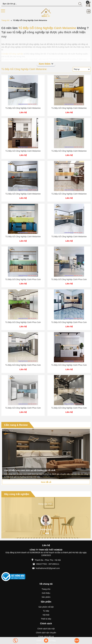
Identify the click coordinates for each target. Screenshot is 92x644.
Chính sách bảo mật (46, 629)
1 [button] (44, 533)
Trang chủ (46, 589)
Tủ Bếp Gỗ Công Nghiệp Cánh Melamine (23, 108)
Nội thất (46, 615)
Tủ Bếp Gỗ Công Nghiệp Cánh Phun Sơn (23, 279)
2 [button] (46, 533)
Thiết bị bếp (46, 619)
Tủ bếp (46, 611)
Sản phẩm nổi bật (46, 607)
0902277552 (41, 564)
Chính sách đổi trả (46, 637)
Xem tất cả (46, 482)
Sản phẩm (46, 597)
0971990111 (54, 564)
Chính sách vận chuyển (46, 633)
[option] (46, 454)
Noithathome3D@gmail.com (48, 568)
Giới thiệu (46, 593)
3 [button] (48, 533)
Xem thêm (46, 64)
